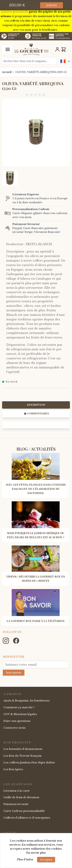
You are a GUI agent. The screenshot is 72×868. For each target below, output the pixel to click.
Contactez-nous (14, 728)
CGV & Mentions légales (20, 714)
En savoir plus (36, 853)
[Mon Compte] (57, 49)
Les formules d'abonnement (23, 749)
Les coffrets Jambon (29, 762)
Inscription (14, 672)
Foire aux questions (17, 721)
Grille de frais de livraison (21, 797)
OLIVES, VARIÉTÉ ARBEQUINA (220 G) (41, 72)
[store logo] (31, 49)
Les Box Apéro (13, 769)
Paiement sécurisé (16, 804)
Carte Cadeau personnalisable (24, 811)
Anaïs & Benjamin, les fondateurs (26, 701)
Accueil (7, 72)
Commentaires (36, 414)
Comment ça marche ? (19, 707)
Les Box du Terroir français (22, 756)
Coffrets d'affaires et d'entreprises (27, 818)
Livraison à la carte (17, 791)
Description (36, 405)
